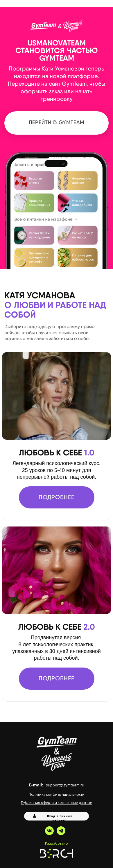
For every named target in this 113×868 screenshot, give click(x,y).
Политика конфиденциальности (57, 794)
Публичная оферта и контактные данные (56, 803)
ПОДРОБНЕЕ (56, 497)
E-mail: (56, 785)
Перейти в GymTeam (56, 122)
